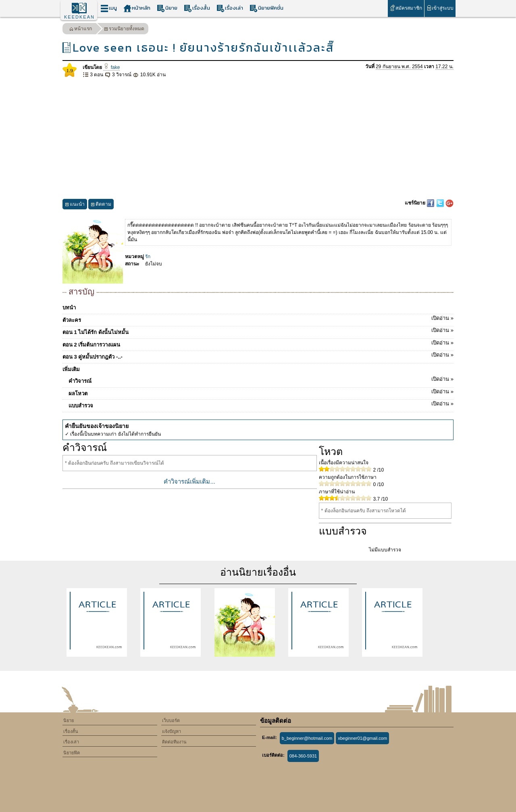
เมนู (109, 8)
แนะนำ (75, 205)
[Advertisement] (258, 139)
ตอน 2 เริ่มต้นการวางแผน (258, 343)
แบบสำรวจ (261, 404)
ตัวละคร (258, 319)
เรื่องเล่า (230, 8)
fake (111, 67)
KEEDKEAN (79, 17)
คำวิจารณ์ (261, 380)
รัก (148, 257)
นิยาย (167, 8)
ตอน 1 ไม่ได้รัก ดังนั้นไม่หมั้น (258, 331)
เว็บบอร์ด (171, 720)
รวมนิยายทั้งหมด (124, 30)
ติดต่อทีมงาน (174, 742)
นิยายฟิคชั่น (266, 8)
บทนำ (69, 308)
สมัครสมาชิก (406, 8)
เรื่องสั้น (197, 8)
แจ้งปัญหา (172, 731)
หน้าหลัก (137, 8)
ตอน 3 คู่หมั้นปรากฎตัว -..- (258, 355)
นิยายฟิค (72, 753)
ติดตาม (101, 205)
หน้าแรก (81, 30)
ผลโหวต (261, 392)
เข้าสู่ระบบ (440, 8)
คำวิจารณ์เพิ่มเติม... (189, 481)
